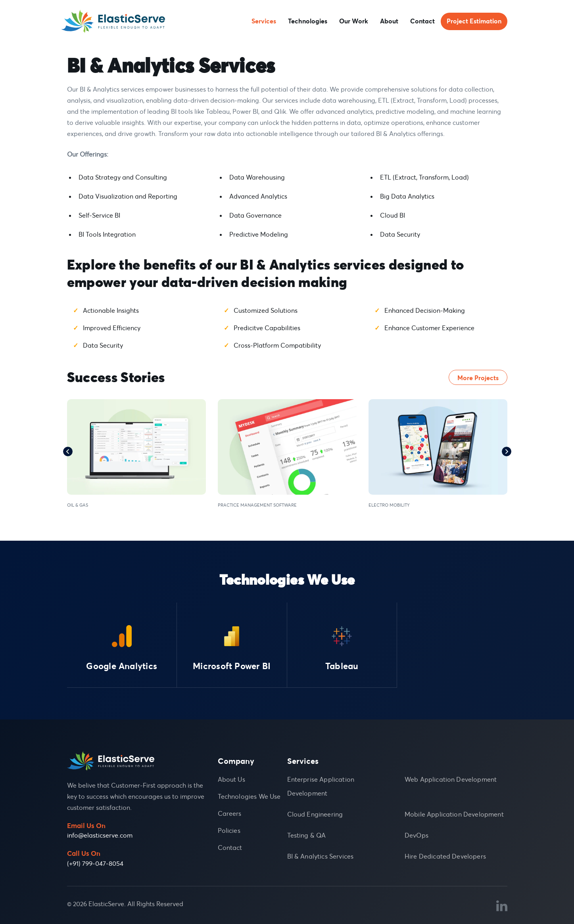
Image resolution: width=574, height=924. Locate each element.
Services (264, 21)
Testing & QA (307, 835)
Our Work (354, 21)
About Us (231, 779)
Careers (230, 813)
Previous (68, 451)
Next (507, 451)
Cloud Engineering (315, 814)
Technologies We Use (249, 796)
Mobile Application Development (454, 814)
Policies (229, 830)
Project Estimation (474, 21)
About (389, 21)
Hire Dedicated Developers (445, 856)
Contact (422, 21)
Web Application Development (451, 779)
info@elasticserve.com (100, 835)
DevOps (417, 835)
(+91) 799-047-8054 (95, 863)
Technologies (308, 21)
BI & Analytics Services (321, 856)
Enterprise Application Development (321, 786)
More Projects (478, 378)
